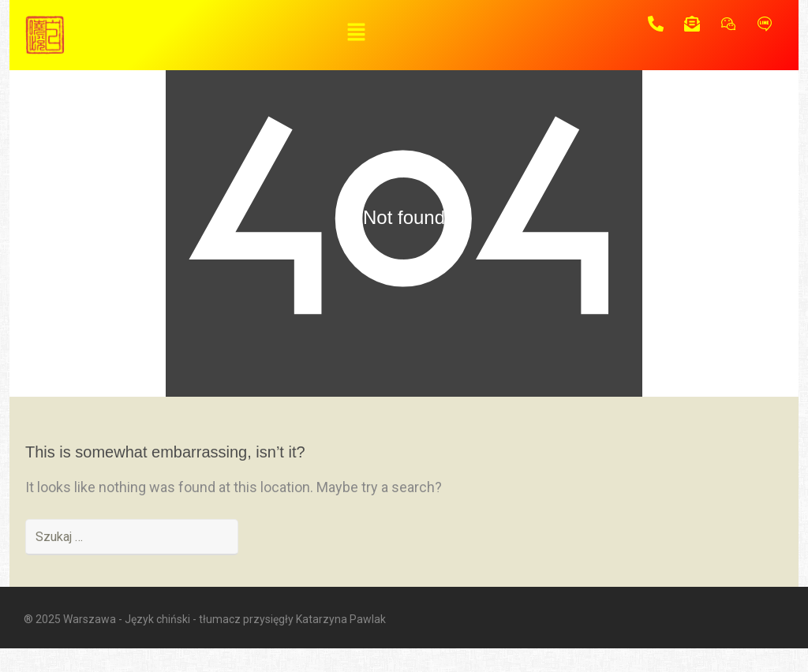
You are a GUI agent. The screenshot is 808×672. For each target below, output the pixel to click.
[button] (356, 33)
